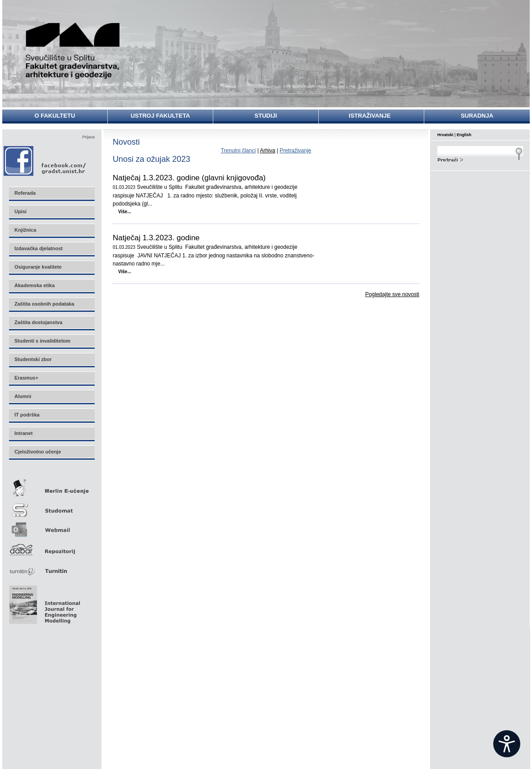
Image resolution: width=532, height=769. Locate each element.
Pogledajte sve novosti (392, 294)
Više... (125, 212)
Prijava (88, 137)
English (464, 135)
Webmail (51, 527)
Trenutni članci (238, 151)
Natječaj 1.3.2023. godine (156, 238)
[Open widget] (507, 744)
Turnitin (51, 567)
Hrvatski (445, 135)
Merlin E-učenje (51, 486)
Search (480, 159)
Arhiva (267, 151)
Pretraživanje (295, 151)
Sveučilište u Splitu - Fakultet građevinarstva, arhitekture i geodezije (73, 51)
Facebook (45, 161)
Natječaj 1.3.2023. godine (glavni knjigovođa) (189, 178)
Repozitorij (51, 547)
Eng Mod (44, 602)
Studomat (51, 506)
